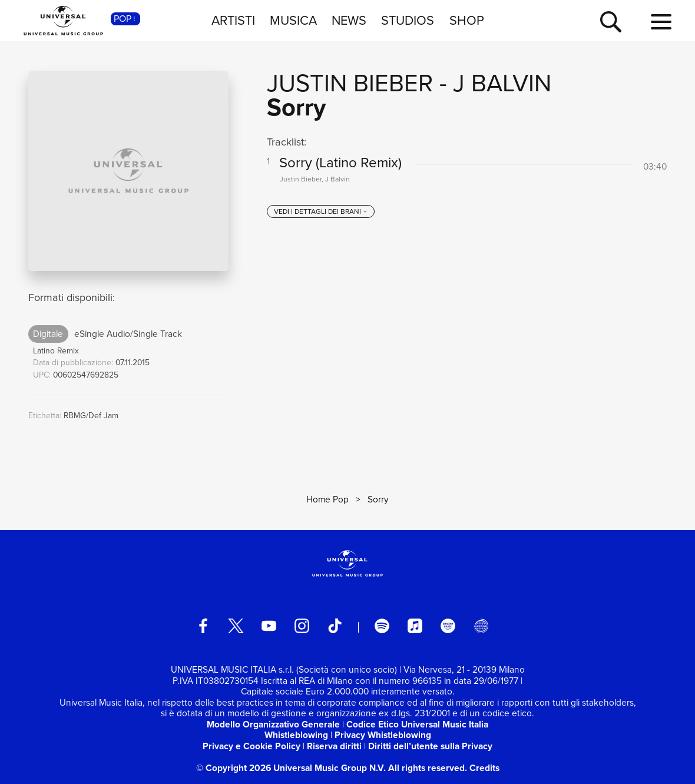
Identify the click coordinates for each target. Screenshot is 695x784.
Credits (484, 768)
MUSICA (293, 20)
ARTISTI (233, 20)
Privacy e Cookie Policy (251, 746)
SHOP (467, 20)
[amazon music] (448, 626)
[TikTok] (335, 626)
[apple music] (415, 626)
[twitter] (236, 626)
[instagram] (302, 626)
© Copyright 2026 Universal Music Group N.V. (291, 768)
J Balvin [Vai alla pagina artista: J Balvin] (502, 83)
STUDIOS (408, 20)
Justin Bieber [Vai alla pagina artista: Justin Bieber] (350, 83)
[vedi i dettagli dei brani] (321, 211)
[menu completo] (661, 22)
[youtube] (269, 626)
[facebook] (203, 626)
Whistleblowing (296, 735)
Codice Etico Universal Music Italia (417, 724)
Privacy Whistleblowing (383, 735)
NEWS (349, 20)
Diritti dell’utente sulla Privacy (430, 746)
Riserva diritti (334, 746)
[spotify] (382, 626)
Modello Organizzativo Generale (273, 724)
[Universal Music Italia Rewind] (481, 626)
